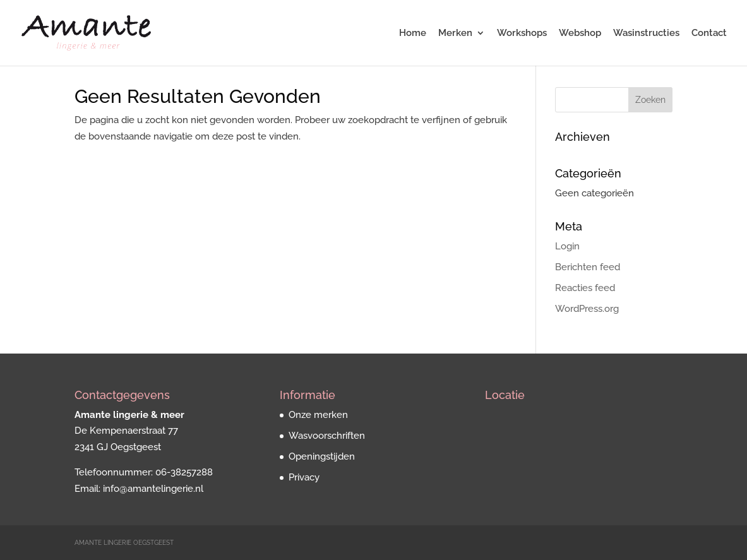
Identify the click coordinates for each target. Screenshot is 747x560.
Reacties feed (585, 288)
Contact (709, 33)
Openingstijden (322, 456)
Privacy (304, 477)
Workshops (522, 33)
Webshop (580, 33)
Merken (455, 33)
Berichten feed (588, 267)
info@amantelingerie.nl (153, 489)
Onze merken (318, 415)
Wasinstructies (646, 33)
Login (567, 246)
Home (413, 33)
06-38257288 (184, 472)
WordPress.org (587, 309)
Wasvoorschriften (327, 436)
